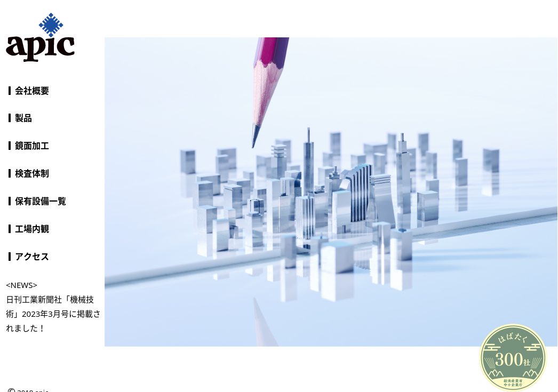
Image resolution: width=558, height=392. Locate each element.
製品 (23, 118)
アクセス (32, 257)
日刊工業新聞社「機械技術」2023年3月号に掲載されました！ (53, 314)
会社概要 (32, 91)
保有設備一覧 (41, 201)
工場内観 (32, 229)
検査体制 (32, 173)
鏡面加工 (32, 146)
